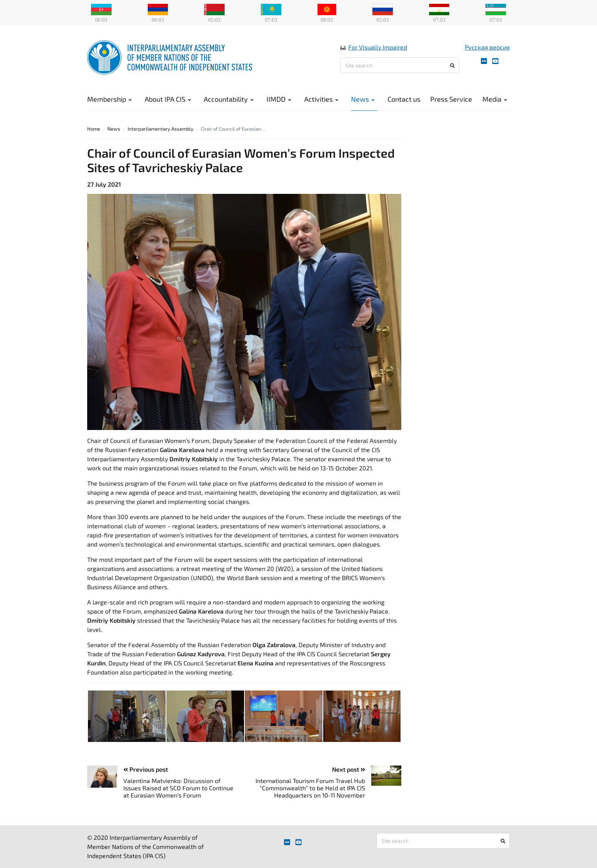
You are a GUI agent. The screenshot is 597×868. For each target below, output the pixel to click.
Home (94, 129)
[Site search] (400, 65)
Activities (321, 99)
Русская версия (487, 47)
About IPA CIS (168, 99)
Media (495, 99)
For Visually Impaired (378, 47)
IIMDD (279, 99)
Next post (349, 769)
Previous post (146, 769)
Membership (109, 99)
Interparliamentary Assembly (160, 129)
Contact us (404, 99)
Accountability (229, 99)
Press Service (451, 99)
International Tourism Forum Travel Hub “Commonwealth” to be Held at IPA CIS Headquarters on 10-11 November (310, 788)
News (363, 99)
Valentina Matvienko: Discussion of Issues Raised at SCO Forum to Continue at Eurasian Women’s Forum (178, 788)
